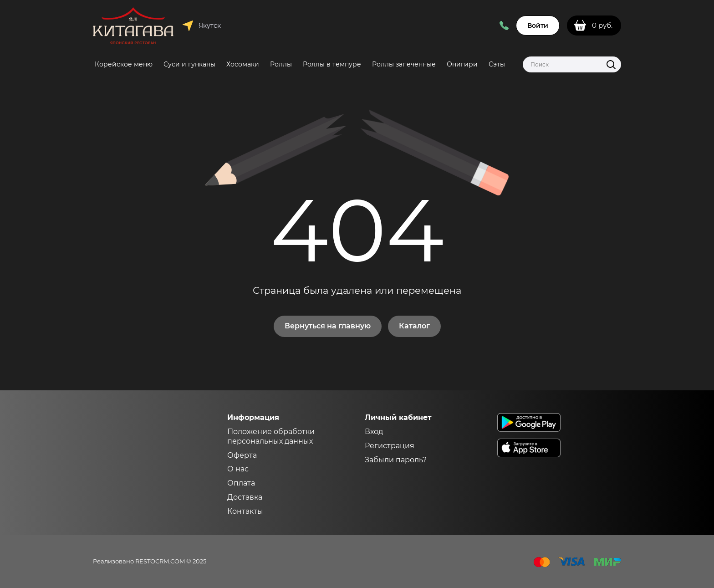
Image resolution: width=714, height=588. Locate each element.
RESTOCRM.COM (160, 561)
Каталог (414, 326)
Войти (538, 26)
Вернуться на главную (328, 326)
